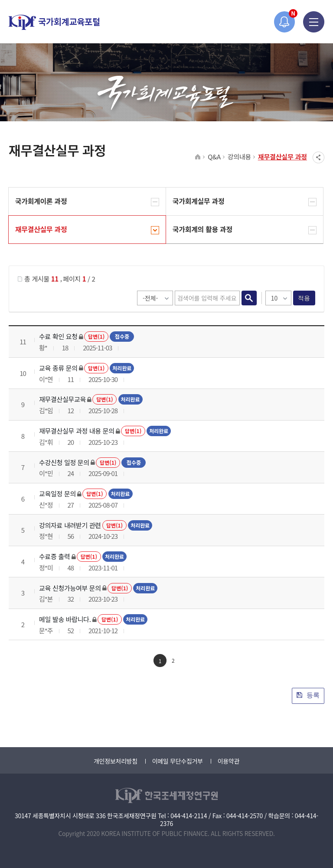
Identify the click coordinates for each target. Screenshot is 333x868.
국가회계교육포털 (54, 22)
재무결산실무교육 (62, 399)
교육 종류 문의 (58, 368)
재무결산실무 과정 (282, 157)
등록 (308, 695)
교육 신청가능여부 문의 (70, 588)
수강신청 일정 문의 (64, 462)
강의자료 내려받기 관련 (70, 525)
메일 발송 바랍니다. (65, 619)
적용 (304, 298)
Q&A (214, 157)
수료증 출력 (54, 556)
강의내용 (239, 157)
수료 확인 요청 (58, 336)
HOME (198, 157)
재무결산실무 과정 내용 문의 (77, 431)
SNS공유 (318, 157)
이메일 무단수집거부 (178, 761)
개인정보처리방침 (116, 761)
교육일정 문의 (57, 494)
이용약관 (229, 761)
